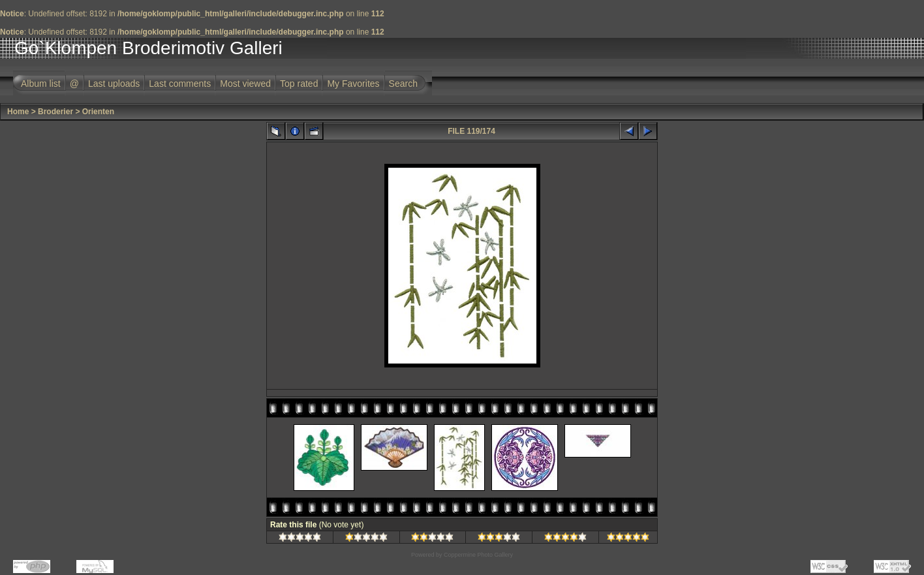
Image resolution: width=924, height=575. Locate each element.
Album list (41, 84)
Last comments (180, 84)
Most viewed (245, 84)
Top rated (299, 84)
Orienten (98, 112)
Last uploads (114, 84)
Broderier (55, 112)
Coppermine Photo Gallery (478, 555)
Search (403, 84)
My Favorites (353, 84)
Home (18, 112)
